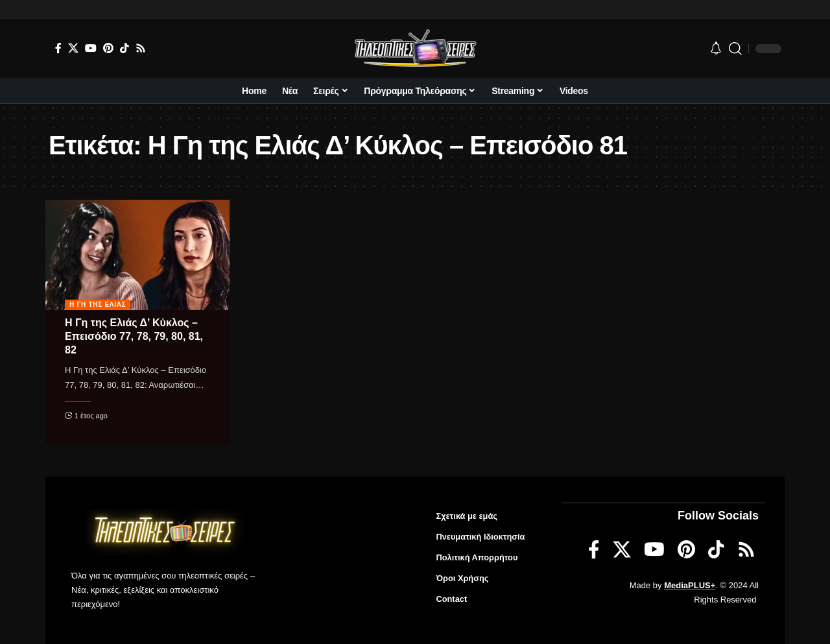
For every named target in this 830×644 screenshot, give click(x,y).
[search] (735, 49)
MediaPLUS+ (690, 585)
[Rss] (141, 48)
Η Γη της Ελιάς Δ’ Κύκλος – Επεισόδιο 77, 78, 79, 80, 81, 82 (134, 336)
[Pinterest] (108, 48)
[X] (73, 48)
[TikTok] (124, 48)
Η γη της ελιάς (98, 304)
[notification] (716, 49)
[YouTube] (91, 48)
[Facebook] (58, 48)
